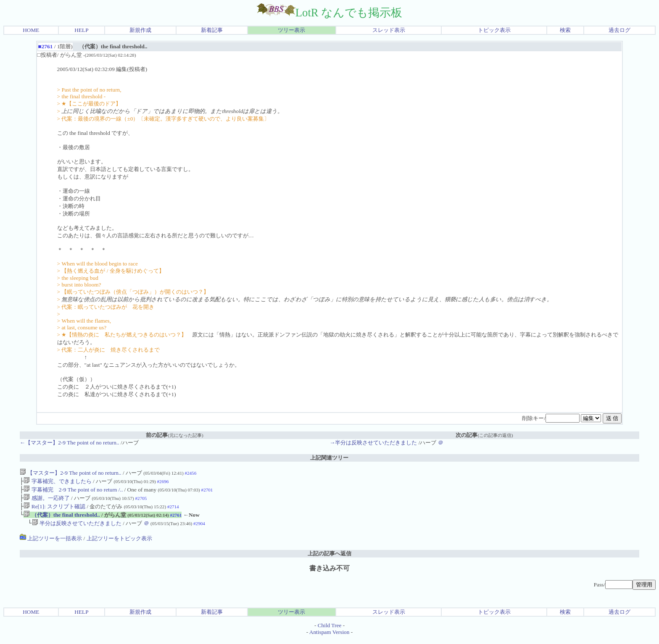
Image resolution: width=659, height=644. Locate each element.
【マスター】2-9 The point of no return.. (71, 473)
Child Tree (330, 630)
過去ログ (619, 30)
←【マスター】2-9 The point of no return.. (70, 443)
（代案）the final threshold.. (62, 519)
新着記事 (212, 30)
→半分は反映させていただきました (373, 443)
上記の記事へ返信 (329, 559)
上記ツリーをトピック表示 (119, 543)
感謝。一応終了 (46, 501)
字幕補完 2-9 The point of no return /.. (73, 491)
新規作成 (140, 30)
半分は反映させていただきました (77, 528)
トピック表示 (494, 30)
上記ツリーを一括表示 (51, 543)
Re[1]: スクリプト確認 (54, 510)
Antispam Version (329, 637)
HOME (31, 30)
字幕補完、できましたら (57, 482)
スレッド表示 (389, 30)
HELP (81, 30)
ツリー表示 (291, 30)
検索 (565, 30)
